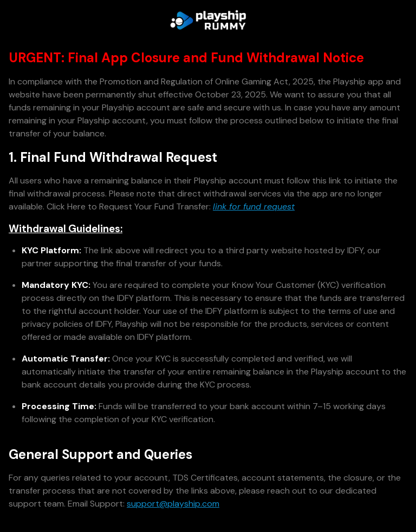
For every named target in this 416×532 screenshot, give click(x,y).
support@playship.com (173, 504)
